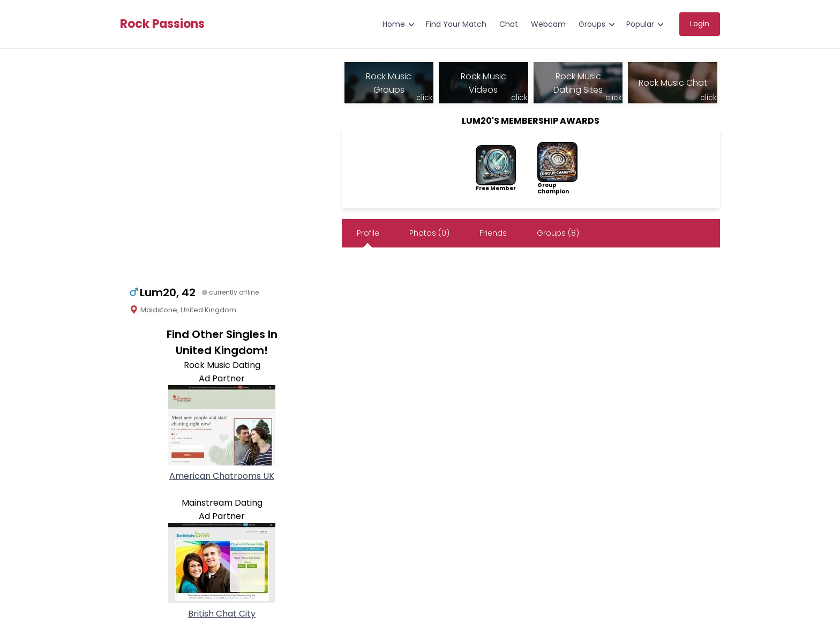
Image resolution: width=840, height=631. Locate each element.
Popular (640, 24)
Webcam (548, 24)
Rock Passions (162, 24)
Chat (509, 24)
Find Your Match (456, 24)
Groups (592, 24)
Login (700, 24)
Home (394, 24)
